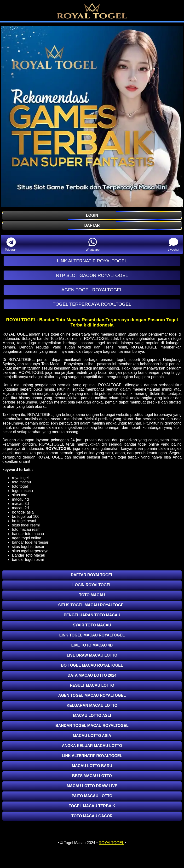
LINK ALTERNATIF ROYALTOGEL (92, 261)
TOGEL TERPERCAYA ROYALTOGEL (92, 304)
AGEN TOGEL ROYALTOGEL (92, 290)
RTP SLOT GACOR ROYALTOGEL (92, 275)
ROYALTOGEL (144, 347)
